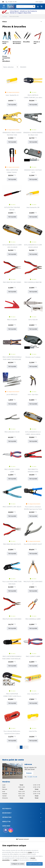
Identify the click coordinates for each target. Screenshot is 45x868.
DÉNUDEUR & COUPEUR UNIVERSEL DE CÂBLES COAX (33, 134)
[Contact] (3, 2)
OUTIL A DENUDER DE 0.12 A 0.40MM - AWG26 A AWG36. (33, 433)
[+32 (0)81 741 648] (11, 2)
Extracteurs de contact (17, 43)
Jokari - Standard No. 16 (12, 95)
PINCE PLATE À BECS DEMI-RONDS (12, 619)
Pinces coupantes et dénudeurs (6, 59)
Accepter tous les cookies (35, 864)
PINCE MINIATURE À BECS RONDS (12, 282)
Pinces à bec (37, 43)
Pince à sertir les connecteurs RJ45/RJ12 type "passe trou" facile (33, 508)
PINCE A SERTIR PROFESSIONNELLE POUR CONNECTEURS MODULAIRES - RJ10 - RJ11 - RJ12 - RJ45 (12, 658)
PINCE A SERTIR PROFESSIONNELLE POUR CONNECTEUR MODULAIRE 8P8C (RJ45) (12, 358)
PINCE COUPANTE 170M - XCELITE (12, 507)
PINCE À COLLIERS (12, 320)
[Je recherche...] (26, 6)
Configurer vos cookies (18, 864)
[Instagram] (11, 830)
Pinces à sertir (5, 43)
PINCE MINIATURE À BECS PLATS (12, 544)
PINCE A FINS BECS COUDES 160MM (12, 471)
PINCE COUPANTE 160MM (33, 656)
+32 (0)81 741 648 (32, 777)
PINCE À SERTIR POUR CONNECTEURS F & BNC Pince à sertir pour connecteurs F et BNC (12, 695)
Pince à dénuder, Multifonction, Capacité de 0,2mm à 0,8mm (12, 732)
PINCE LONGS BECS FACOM (12, 432)
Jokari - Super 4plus (33, 395)
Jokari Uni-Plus (33, 731)
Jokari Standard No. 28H (33, 207)
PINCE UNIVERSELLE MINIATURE (33, 282)
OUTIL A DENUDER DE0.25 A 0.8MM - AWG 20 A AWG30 (12, 246)
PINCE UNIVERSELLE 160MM (33, 619)
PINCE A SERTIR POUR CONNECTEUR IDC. (12, 171)
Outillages (5, 16)
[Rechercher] (34, 6)
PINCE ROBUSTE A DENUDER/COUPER (33, 471)
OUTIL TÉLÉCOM (33, 320)
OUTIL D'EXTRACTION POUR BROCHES (12, 209)
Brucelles (27, 42)
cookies (30, 852)
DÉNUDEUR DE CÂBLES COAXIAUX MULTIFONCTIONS (12, 134)
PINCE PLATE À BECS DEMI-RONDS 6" (33, 583)
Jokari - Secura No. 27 (33, 694)
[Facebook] (6, 830)
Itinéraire (29, 773)
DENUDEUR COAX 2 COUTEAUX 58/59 (33, 171)
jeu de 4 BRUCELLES (12, 395)
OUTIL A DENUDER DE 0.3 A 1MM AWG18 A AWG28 (33, 246)
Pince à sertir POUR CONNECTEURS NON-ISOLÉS (12, 583)
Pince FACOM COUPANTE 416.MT (33, 544)
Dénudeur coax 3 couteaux (33, 357)
